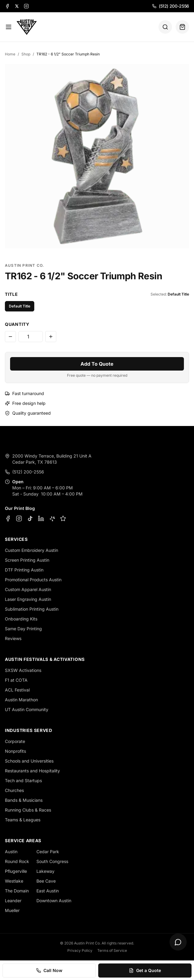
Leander (13, 901)
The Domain (17, 891)
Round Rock (17, 861)
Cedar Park (48, 852)
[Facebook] (7, 6)
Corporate (15, 741)
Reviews (13, 638)
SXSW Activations (23, 670)
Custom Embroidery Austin (32, 550)
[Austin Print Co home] (26, 27)
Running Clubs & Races (28, 810)
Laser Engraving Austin (28, 599)
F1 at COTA (16, 680)
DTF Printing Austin (24, 570)
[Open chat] (178, 942)
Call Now (49, 970)
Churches (14, 790)
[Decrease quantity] (10, 337)
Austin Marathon (21, 700)
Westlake (14, 881)
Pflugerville (16, 871)
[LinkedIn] (41, 518)
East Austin (48, 891)
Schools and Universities (29, 761)
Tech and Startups (23, 780)
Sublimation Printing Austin (32, 609)
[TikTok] (30, 518)
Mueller (12, 910)
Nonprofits (15, 751)
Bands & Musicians (24, 800)
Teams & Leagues (23, 820)
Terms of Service (112, 950)
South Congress (52, 861)
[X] (17, 6)
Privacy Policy (80, 950)
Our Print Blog (20, 508)
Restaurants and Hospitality (32, 771)
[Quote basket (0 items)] (182, 27)
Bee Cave (46, 881)
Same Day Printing (23, 629)
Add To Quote (97, 364)
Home (10, 54)
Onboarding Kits (21, 619)
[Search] (165, 27)
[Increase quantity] (51, 337)
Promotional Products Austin (33, 580)
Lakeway (45, 871)
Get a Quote (145, 970)
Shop (26, 54)
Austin (11, 852)
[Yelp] (52, 518)
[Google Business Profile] (63, 518)
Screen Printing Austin (27, 560)
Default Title (20, 306)
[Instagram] (26, 6)
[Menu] (9, 27)
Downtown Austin (54, 901)
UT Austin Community (27, 709)
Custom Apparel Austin (28, 589)
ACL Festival (17, 690)
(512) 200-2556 (171, 6)
